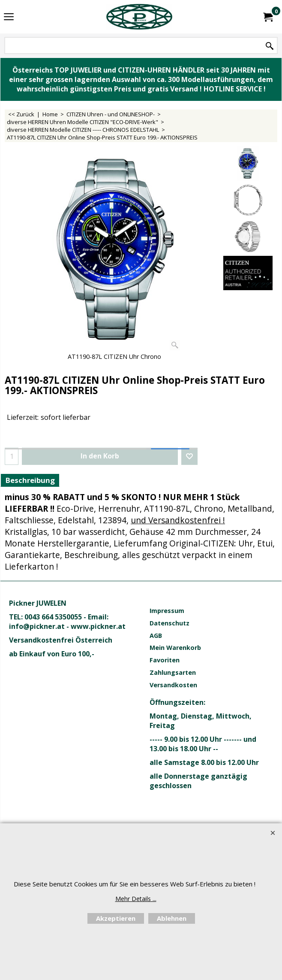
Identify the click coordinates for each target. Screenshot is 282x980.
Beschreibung (30, 480)
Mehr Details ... (136, 899)
